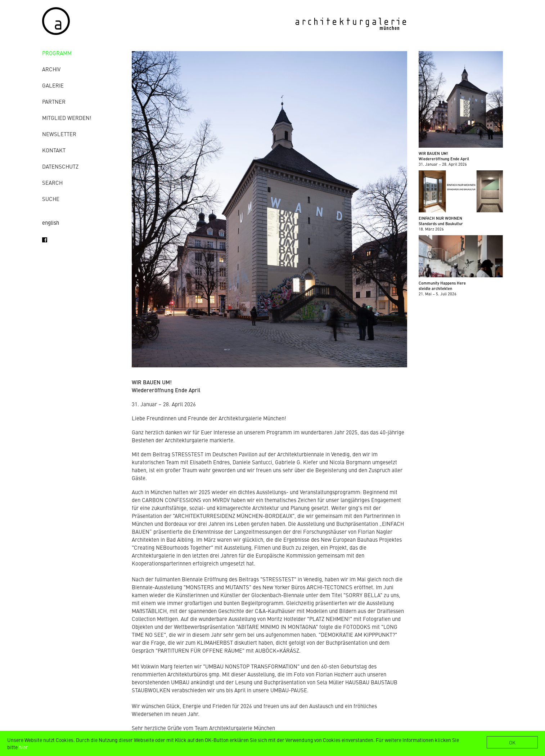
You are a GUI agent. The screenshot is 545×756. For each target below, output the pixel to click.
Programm (57, 53)
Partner (54, 101)
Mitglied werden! (67, 118)
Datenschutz (60, 166)
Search (52, 182)
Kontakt (54, 150)
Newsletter (59, 134)
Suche (51, 199)
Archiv (51, 69)
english (51, 222)
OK (512, 742)
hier (23, 747)
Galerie (53, 85)
